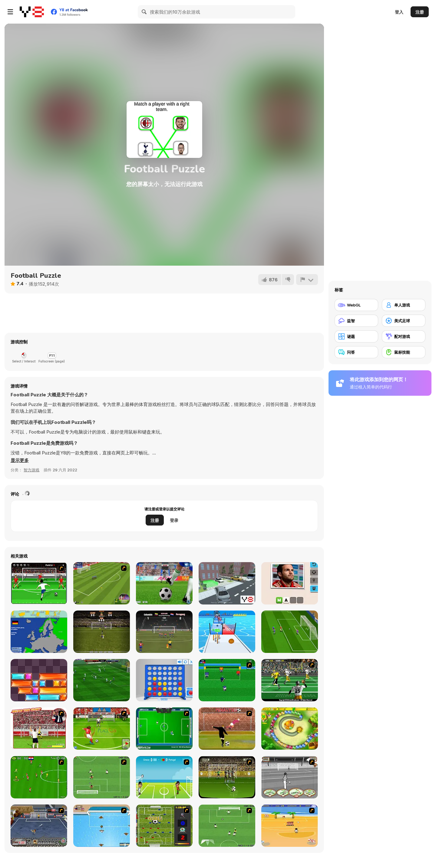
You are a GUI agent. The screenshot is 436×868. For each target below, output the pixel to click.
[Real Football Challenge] (290, 632)
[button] (20, 460)
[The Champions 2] (227, 826)
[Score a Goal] (39, 583)
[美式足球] (404, 321)
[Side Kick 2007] (39, 777)
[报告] (307, 280)
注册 (420, 12)
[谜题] (356, 336)
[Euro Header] (164, 777)
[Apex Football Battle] (102, 680)
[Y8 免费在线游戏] (32, 12)
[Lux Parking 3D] (227, 583)
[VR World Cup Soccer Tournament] (164, 729)
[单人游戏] (404, 305)
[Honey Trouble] (290, 729)
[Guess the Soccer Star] (290, 583)
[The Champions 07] (102, 777)
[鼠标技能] (404, 352)
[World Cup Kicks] (102, 583)
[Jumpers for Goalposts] (227, 729)
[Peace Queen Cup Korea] (102, 729)
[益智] (356, 321)
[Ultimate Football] (290, 680)
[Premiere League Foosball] (164, 826)
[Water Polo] (102, 826)
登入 (399, 12)
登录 (174, 520)
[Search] (144, 12)
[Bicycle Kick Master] (102, 632)
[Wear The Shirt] (39, 729)
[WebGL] (356, 305)
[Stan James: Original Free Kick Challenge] (290, 777)
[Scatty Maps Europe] (39, 632)
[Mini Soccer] (227, 680)
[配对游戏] (404, 336)
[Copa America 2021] (164, 632)
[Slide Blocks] (39, 680)
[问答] (356, 352)
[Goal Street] (39, 826)
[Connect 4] (164, 680)
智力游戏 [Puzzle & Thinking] (31, 470)
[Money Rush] (227, 632)
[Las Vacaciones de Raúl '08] (290, 826)
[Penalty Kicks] (164, 583)
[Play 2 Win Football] (227, 777)
